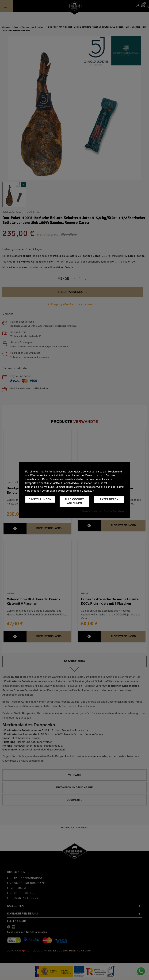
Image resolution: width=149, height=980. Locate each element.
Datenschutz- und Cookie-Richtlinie (103, 511)
